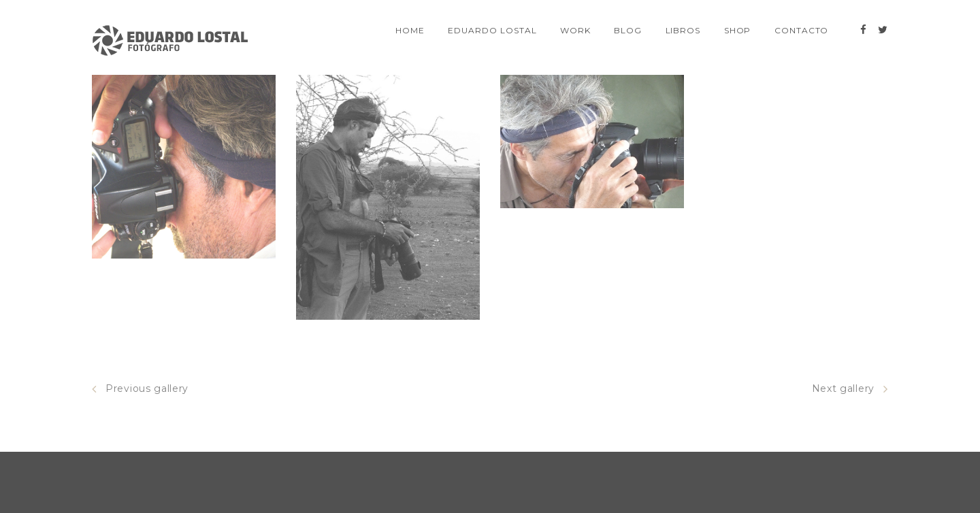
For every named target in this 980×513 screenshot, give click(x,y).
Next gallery (850, 389)
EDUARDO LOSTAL (492, 30)
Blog (628, 30)
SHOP (738, 30)
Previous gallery (140, 389)
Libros (683, 30)
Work (575, 30)
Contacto (802, 30)
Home (410, 30)
